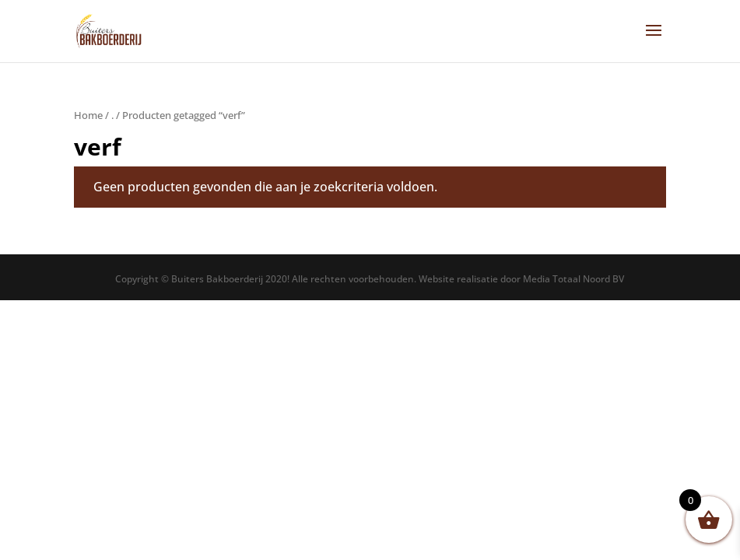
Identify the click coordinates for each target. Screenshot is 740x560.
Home (88, 115)
